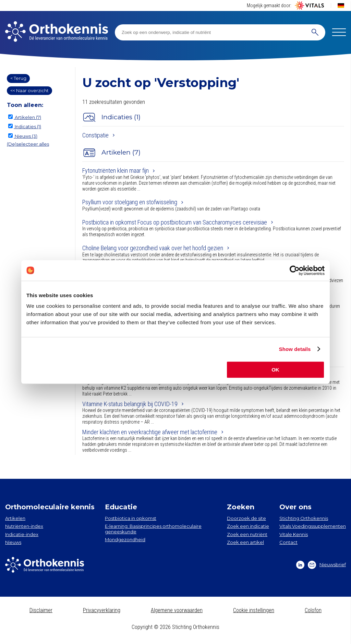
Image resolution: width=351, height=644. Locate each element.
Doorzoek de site (246, 518)
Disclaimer (41, 610)
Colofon (313, 610)
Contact (288, 542)
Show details (295, 349)
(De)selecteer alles (28, 144)
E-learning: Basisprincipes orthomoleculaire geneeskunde (153, 529)
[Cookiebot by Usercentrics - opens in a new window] (295, 270)
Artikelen (15, 518)
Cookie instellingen (254, 610)
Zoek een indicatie (248, 526)
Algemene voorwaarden (177, 610)
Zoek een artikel (245, 542)
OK (275, 370)
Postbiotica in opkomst (131, 518)
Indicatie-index (22, 534)
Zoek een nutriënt (247, 534)
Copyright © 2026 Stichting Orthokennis (175, 627)
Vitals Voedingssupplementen (313, 526)
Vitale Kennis (294, 534)
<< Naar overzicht (29, 90)
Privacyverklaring (102, 610)
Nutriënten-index (24, 526)
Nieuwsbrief (327, 565)
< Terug (18, 78)
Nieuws (13, 542)
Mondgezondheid (125, 539)
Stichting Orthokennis (304, 518)
